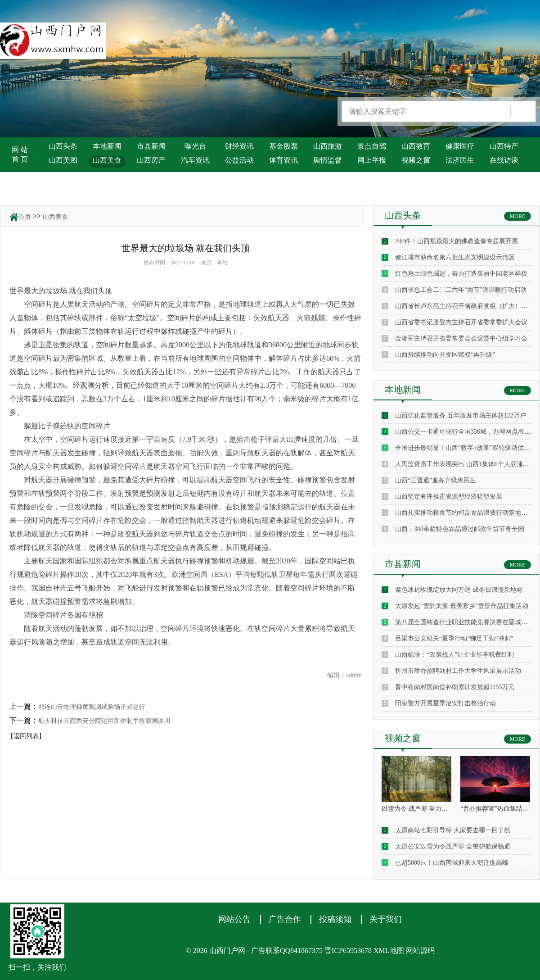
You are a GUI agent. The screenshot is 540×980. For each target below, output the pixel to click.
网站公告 (234, 919)
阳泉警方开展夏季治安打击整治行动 (445, 703)
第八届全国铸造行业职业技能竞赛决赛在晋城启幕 (464, 622)
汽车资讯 (195, 160)
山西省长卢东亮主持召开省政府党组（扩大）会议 (464, 306)
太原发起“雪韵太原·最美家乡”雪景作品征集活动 (462, 606)
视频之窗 (416, 160)
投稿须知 (335, 919)
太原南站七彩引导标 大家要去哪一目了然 (453, 830)
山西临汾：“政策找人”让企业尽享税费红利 (454, 655)
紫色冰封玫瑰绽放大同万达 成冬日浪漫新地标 (459, 590)
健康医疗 (460, 146)
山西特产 (504, 146)
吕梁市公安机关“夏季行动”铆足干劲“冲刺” (454, 638)
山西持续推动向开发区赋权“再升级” (445, 355)
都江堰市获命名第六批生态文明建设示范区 (455, 257)
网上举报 (372, 160)
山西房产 (151, 160)
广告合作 (285, 919)
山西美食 (107, 160)
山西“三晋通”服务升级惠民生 (436, 480)
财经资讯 (239, 146)
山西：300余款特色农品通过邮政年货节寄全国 (460, 529)
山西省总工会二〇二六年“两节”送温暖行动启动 (461, 290)
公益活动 (239, 160)
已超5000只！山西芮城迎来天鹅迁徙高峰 (452, 863)
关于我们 (386, 919)
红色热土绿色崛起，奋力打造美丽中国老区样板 (461, 274)
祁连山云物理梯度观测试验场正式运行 (92, 707)
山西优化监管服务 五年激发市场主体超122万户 (461, 415)
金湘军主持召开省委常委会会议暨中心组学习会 (461, 338)
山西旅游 (328, 146)
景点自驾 (372, 146)
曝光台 (195, 146)
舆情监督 (328, 160)
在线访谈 (504, 160)
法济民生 (460, 160)
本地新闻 (107, 146)
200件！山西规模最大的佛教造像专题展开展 (457, 241)
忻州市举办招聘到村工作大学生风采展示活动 (458, 671)
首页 (25, 217)
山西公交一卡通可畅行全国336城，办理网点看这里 (466, 432)
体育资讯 (283, 160)
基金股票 (283, 146)
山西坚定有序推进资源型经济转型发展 (449, 497)
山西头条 (63, 146)
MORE (518, 216)
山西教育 (416, 146)
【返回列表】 (26, 736)
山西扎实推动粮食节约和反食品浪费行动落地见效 (464, 513)
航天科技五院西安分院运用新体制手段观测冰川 (104, 721)
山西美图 (63, 160)
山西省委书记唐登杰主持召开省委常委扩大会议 (461, 322)
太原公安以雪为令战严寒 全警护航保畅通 (453, 846)
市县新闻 (151, 146)
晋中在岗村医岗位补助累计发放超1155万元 (455, 687)
